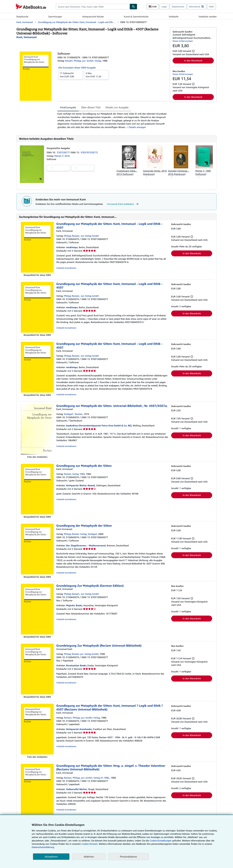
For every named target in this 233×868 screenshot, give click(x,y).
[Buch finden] (133, 7)
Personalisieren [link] (128, 857)
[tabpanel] (112, 120)
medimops (72, 247)
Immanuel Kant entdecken (123, 204)
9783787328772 (89, 152)
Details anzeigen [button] (137, 127)
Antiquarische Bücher (93, 16)
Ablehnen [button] (89, 857)
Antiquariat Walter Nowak (81, 485)
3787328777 (64, 152)
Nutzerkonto (178, 7)
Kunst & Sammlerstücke (136, 16)
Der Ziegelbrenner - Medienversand (86, 545)
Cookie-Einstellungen (161, 841)
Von (71, 75)
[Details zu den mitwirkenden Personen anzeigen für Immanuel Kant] (26, 37)
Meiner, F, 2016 (62, 156)
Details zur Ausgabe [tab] (117, 107)
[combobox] (93, 7)
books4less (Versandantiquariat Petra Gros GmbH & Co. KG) (99, 425)
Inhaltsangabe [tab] (68, 107)
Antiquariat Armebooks (79, 729)
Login (164, 7)
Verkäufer (174, 16)
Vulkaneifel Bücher (77, 789)
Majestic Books (74, 605)
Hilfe (212, 7)
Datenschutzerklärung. (43, 847)
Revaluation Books (76, 665)
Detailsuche (22, 16)
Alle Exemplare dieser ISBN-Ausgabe (77, 68)
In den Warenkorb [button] (193, 60)
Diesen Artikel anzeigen (183, 41)
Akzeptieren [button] (51, 857)
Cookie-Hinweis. (90, 844)
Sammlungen (55, 16)
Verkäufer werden (208, 16)
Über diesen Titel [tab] (91, 107)
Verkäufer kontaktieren (66, 268)
